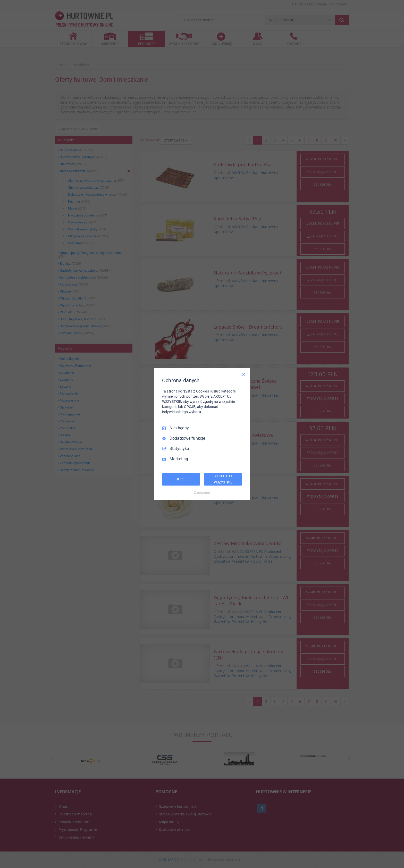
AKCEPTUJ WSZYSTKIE (223, 479)
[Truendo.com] (202, 493)
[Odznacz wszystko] (244, 374)
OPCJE (181, 479)
